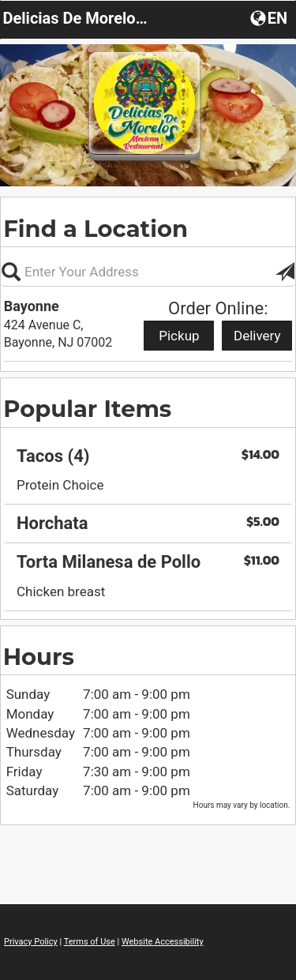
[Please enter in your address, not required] (148, 272)
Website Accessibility (163, 942)
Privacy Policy (31, 942)
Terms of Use (90, 942)
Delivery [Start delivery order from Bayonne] (257, 336)
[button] (270, 17)
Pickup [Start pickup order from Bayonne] (179, 336)
